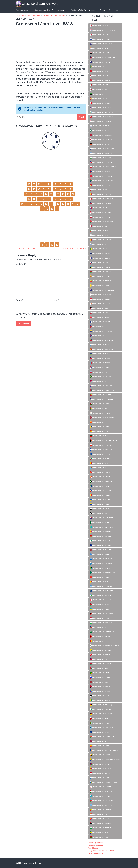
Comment (21, 264)
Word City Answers (96, 843)
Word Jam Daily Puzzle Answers (83, 10)
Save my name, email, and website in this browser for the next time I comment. (49, 316)
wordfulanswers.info (96, 845)
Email (55, 300)
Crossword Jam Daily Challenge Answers (51, 10)
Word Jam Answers (23, 10)
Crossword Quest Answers (110, 10)
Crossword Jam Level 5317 (29, 249)
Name (19, 300)
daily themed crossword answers (101, 851)
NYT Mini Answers (96, 853)
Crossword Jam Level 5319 (73, 249)
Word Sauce (93, 848)
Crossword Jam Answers (40, 4)
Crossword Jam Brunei (54, 15)
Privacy (39, 863)
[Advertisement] (51, 43)
